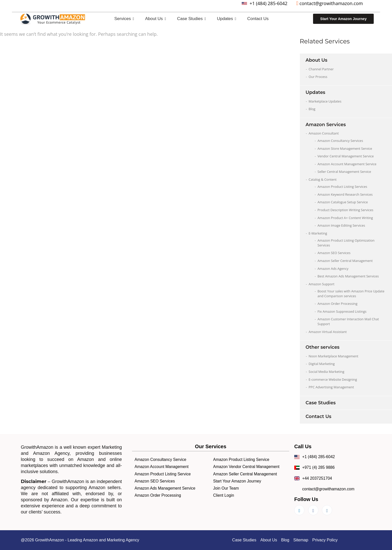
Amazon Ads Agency (333, 269)
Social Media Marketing (326, 372)
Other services (323, 347)
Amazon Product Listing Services (342, 187)
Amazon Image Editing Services (341, 225)
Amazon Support (322, 284)
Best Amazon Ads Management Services (348, 276)
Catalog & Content (323, 179)
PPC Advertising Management (331, 387)
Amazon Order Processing (338, 304)
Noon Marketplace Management (334, 356)
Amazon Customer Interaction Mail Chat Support (348, 321)
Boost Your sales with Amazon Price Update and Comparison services (351, 294)
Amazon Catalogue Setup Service (343, 202)
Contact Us (258, 19)
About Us (155, 19)
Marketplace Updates (325, 101)
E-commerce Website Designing (333, 379)
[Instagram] (327, 510)
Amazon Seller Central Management (345, 261)
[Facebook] (313, 510)
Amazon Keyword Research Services (345, 194)
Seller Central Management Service (344, 172)
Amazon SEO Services (334, 253)
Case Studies (191, 19)
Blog (312, 109)
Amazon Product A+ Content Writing (345, 218)
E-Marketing (318, 233)
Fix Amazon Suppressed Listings (342, 311)
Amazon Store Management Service (345, 148)
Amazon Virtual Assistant (328, 332)
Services (124, 19)
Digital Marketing (322, 364)
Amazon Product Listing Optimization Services (346, 243)
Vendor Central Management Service (346, 156)
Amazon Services (326, 125)
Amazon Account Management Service (347, 164)
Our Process (318, 77)
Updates (227, 19)
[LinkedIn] (299, 510)
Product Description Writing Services (346, 210)
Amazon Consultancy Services (340, 141)
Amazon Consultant (324, 133)
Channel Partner (321, 69)
